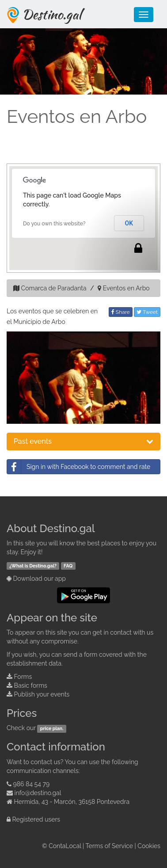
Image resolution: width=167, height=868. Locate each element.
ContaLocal (65, 846)
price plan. (52, 728)
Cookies (149, 846)
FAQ (68, 566)
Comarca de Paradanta (54, 288)
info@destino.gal (38, 793)
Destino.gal (52, 14)
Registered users (36, 819)
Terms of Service (109, 846)
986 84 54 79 (32, 784)
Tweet (147, 312)
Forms (23, 677)
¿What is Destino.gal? (33, 566)
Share (121, 312)
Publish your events (42, 694)
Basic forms (31, 685)
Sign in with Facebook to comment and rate (79, 467)
